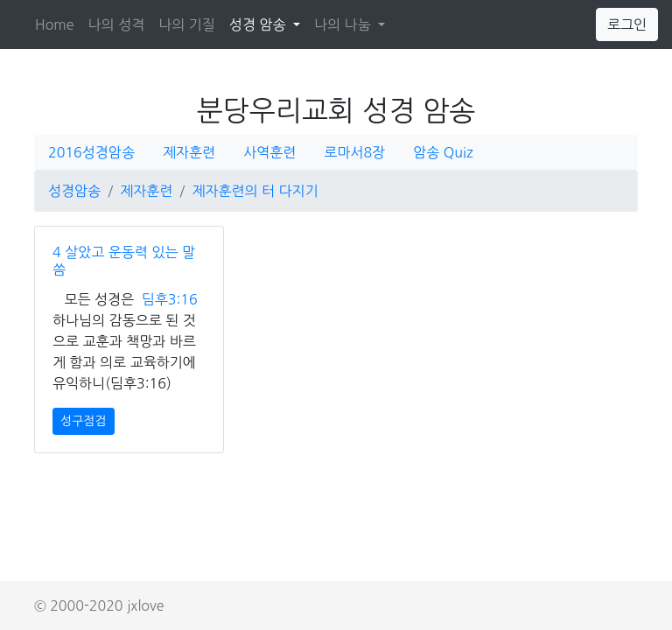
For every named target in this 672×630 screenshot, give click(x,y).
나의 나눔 (344, 24)
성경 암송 (268, 22)
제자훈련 (189, 152)
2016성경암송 (91, 152)
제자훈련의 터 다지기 (255, 191)
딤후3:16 (170, 299)
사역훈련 (269, 152)
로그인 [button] (627, 24)
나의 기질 (187, 24)
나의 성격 (117, 24)
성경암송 (74, 191)
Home (55, 24)
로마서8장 (354, 152)
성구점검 (84, 421)
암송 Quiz (443, 152)
